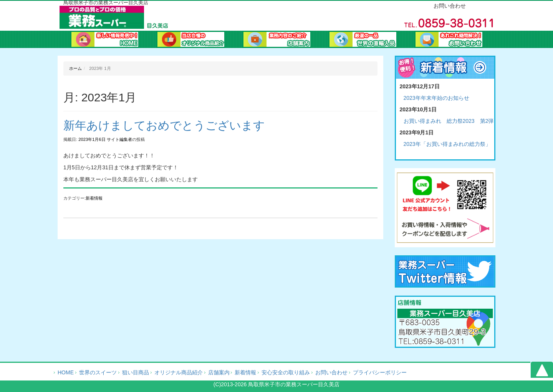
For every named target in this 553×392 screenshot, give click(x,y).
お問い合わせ (449, 40)
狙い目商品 (136, 372)
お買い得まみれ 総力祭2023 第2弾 (449, 121)
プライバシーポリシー (380, 372)
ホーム (105, 40)
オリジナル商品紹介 (191, 40)
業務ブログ (363, 40)
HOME (66, 372)
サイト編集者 (119, 139)
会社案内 (277, 40)
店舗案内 (219, 372)
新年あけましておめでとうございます (164, 125)
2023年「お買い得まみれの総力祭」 (447, 144)
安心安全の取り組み (286, 372)
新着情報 (94, 198)
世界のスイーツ (98, 372)
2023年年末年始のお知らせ (436, 98)
